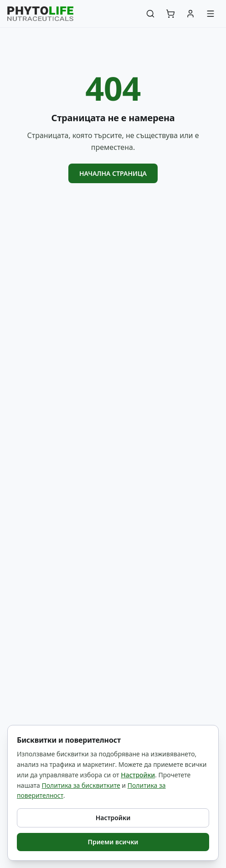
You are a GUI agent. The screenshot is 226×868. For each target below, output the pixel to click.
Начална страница (113, 173)
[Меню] (211, 14)
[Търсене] (150, 14)
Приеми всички (113, 842)
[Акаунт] (190, 14)
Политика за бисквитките (81, 785)
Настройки (138, 775)
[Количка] (170, 14)
